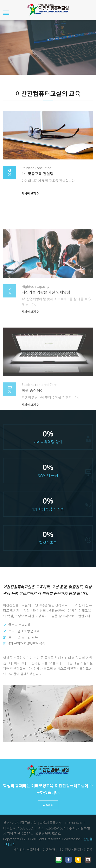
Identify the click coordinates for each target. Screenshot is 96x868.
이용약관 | (50, 850)
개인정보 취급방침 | (28, 850)
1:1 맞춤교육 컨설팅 (38, 180)
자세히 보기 (30, 200)
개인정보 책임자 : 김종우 (76, 850)
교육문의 (48, 805)
